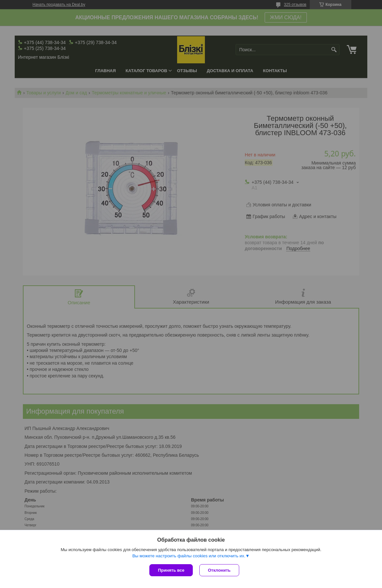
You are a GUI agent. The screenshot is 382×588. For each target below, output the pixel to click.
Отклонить (219, 570)
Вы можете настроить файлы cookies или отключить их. (189, 556)
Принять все (171, 570)
